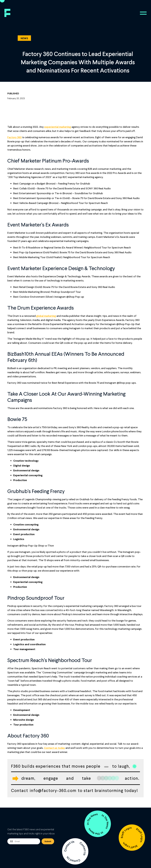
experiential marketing (58, 127)
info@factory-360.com (53, 790)
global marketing (46, 316)
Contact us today (54, 748)
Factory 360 (15, 137)
